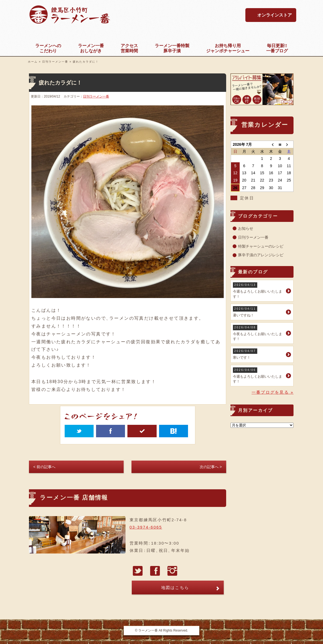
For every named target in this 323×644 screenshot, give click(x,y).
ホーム (33, 62)
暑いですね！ (259, 312)
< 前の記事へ (44, 467)
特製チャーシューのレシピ (261, 246)
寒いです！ (259, 354)
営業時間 (129, 48)
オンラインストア (275, 15)
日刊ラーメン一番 (55, 62)
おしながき (91, 48)
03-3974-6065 (146, 527)
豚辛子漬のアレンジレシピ (261, 255)
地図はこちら (175, 588)
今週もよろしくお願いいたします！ (259, 290)
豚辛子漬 (172, 48)
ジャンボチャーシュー (228, 48)
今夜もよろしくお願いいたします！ (259, 333)
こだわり (48, 48)
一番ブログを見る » (273, 392)
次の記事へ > (211, 467)
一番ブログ (277, 48)
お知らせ (246, 228)
